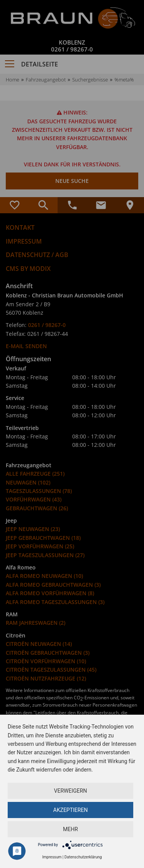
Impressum (52, 857)
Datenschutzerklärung (83, 857)
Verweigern (71, 791)
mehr (70, 829)
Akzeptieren (71, 810)
